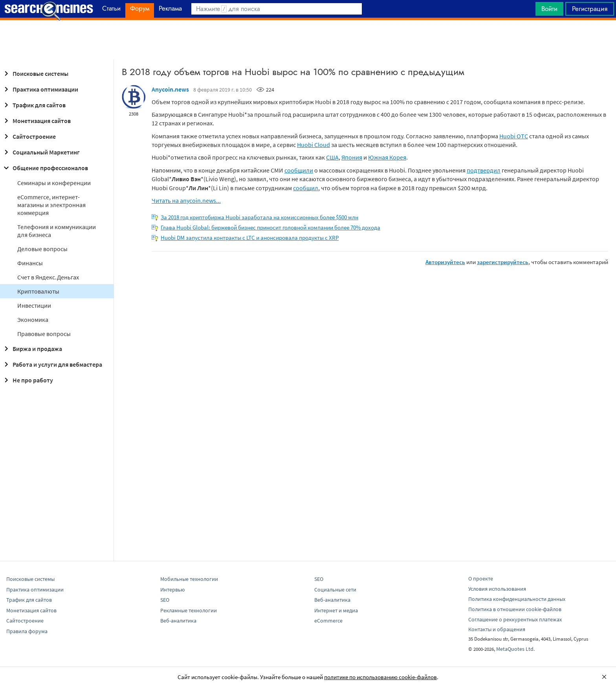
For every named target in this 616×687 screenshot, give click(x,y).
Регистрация (590, 9)
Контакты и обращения (497, 629)
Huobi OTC (514, 136)
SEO (165, 600)
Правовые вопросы (44, 334)
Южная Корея (387, 157)
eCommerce (328, 621)
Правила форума (27, 631)
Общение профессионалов (45, 168)
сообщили (299, 170)
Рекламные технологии (189, 610)
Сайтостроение (29, 136)
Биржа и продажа (32, 349)
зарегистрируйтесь (503, 262)
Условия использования (497, 589)
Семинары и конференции (54, 183)
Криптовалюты (38, 291)
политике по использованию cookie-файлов (380, 677)
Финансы (30, 263)
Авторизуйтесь (445, 262)
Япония (352, 157)
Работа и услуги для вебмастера (52, 364)
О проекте (481, 579)
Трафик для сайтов (34, 105)
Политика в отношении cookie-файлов (515, 609)
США (332, 157)
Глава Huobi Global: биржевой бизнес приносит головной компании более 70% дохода (270, 227)
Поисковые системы (35, 73)
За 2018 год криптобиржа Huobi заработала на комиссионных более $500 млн (259, 217)
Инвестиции (34, 305)
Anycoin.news (170, 89)
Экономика (33, 320)
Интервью (172, 590)
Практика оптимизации (40, 89)
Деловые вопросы (42, 249)
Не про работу (27, 380)
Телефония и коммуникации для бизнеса (57, 231)
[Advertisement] (308, 40)
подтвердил (484, 170)
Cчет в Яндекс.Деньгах (48, 277)
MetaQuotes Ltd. (515, 649)
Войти (549, 9)
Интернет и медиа (336, 610)
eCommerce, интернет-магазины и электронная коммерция (51, 205)
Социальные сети (335, 590)
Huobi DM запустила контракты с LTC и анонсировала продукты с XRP (250, 238)
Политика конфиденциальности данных (517, 599)
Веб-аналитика (178, 621)
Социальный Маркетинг (41, 152)
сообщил (306, 188)
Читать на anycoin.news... (186, 200)
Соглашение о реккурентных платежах (515, 619)
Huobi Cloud (313, 145)
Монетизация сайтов (36, 121)
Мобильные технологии (189, 579)
